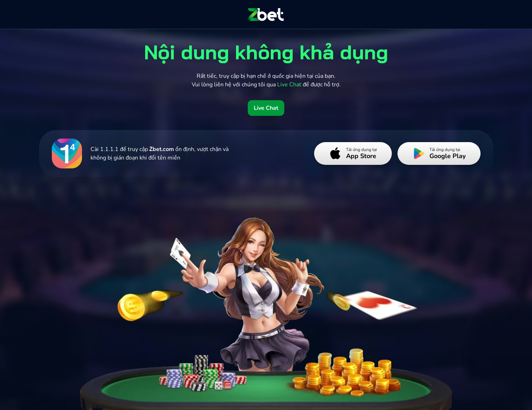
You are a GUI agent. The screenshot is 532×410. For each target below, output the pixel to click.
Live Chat (266, 108)
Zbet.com (162, 149)
